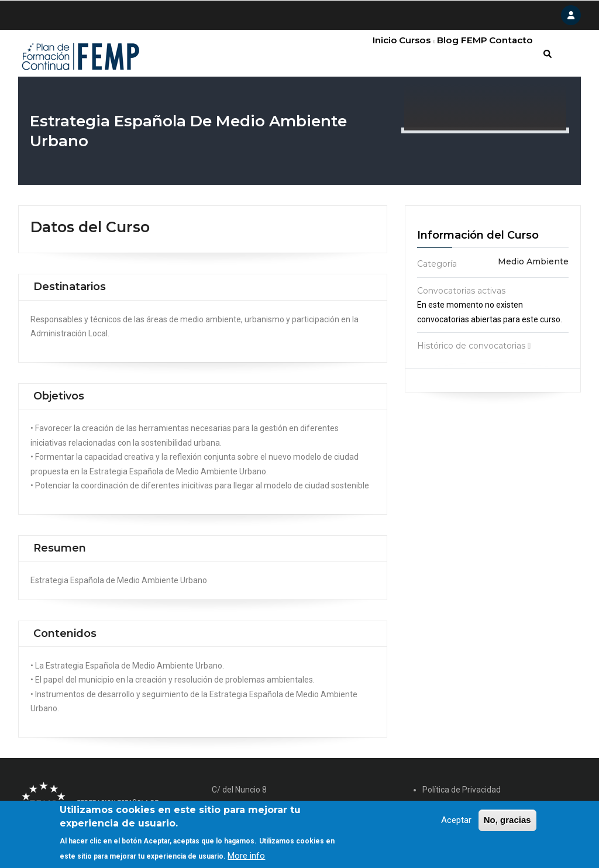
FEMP (464, 56)
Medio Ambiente (533, 267)
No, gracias (507, 822)
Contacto (508, 56)
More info (246, 858)
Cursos (391, 56)
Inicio (350, 56)
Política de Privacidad (462, 794)
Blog (430, 56)
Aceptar (456, 822)
